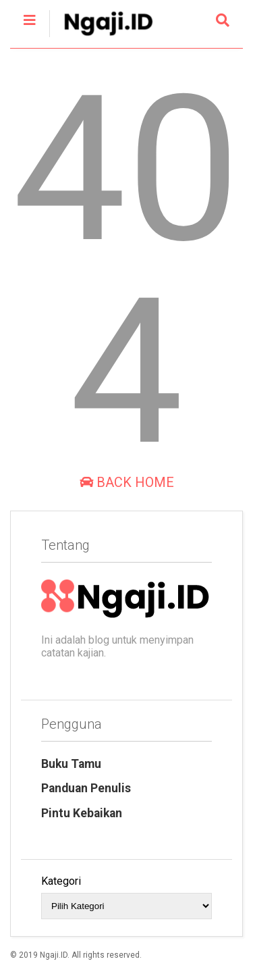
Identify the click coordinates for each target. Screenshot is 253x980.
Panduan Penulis (86, 788)
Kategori (61, 881)
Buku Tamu (71, 764)
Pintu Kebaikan (82, 813)
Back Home (127, 482)
